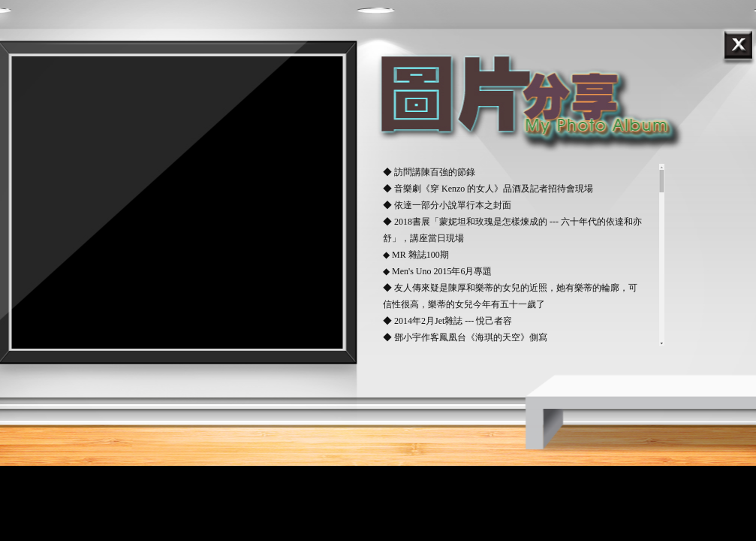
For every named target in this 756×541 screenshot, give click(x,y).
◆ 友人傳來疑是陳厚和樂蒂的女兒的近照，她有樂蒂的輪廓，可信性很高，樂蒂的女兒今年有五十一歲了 (510, 296)
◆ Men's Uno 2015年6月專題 (438, 271)
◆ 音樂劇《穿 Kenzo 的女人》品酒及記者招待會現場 (488, 189)
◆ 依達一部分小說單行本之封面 (447, 205)
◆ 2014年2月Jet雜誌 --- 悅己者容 (447, 321)
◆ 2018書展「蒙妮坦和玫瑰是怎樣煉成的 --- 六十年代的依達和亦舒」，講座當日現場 (512, 230)
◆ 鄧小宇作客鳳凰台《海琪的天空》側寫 (465, 337)
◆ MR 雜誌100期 (416, 255)
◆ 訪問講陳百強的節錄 (429, 172)
